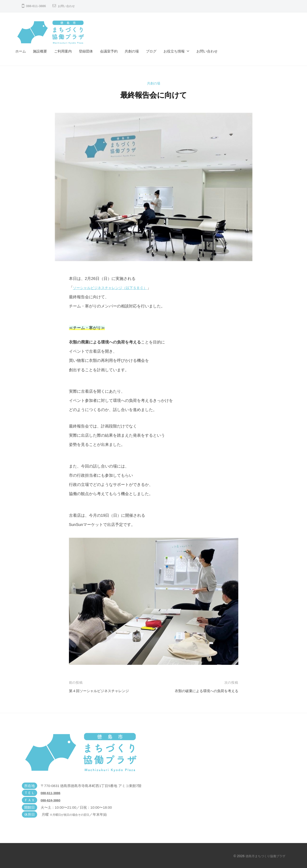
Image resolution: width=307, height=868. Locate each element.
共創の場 (132, 51)
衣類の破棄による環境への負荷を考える (202, 691)
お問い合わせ (68, 6)
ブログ (151, 51)
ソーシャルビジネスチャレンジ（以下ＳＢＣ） (115, 288)
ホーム (21, 51)
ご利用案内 (63, 51)
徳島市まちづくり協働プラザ (264, 856)
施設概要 (40, 51)
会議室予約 (109, 51)
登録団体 (86, 51)
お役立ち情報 (174, 51)
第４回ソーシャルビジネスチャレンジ (103, 691)
